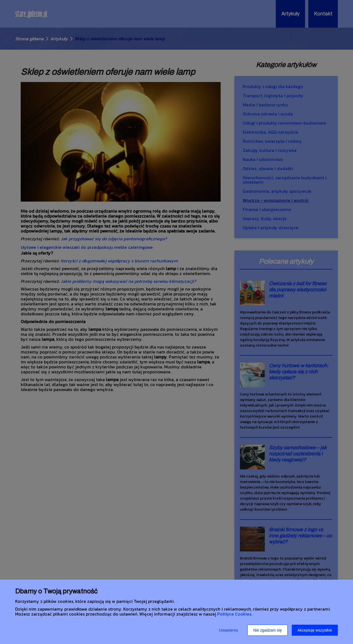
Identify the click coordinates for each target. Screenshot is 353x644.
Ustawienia (228, 630)
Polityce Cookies (234, 614)
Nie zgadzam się (268, 630)
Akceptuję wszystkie (315, 630)
